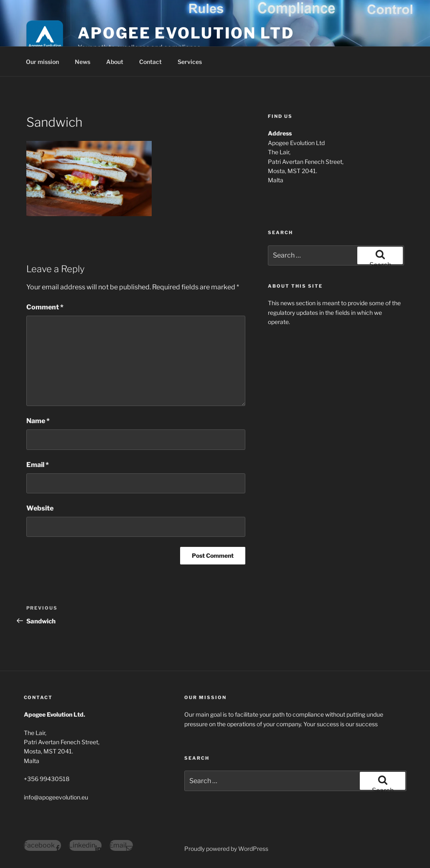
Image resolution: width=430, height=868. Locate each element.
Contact (150, 62)
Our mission (42, 62)
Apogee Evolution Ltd (186, 33)
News (83, 62)
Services (190, 62)
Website (40, 508)
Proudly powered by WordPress (226, 849)
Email (38, 465)
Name (38, 421)
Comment (45, 307)
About (115, 62)
